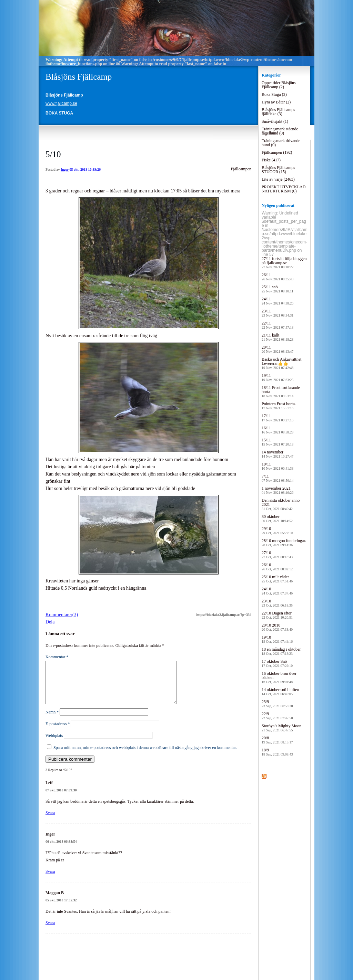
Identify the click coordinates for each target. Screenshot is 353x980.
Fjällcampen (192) (277, 152)
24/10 (277, 591)
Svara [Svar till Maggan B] (50, 931)
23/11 (278, 313)
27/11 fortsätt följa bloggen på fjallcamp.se (284, 263)
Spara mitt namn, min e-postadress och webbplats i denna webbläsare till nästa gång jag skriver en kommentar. (145, 756)
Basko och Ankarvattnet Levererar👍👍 (281, 363)
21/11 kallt (278, 337)
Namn (52, 720)
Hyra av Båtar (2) (276, 102)
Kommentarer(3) (62, 615)
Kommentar (57, 657)
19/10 (277, 639)
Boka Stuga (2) (274, 94)
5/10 (53, 154)
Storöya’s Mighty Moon (281, 728)
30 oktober (277, 518)
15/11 (278, 442)
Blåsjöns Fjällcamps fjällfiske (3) (278, 112)
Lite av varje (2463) (278, 179)
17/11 (278, 418)
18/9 (277, 752)
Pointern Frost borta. (279, 406)
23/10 (277, 603)
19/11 (278, 377)
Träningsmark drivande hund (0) (281, 143)
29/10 (277, 531)
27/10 (277, 555)
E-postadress (58, 732)
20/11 (278, 349)
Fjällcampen (241, 169)
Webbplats (54, 744)
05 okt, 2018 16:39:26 (85, 169)
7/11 (278, 478)
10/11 (278, 466)
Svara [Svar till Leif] (50, 821)
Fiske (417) (271, 160)
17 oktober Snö (277, 663)
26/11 (278, 277)
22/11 (278, 325)
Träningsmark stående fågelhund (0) (280, 131)
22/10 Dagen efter (277, 615)
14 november (278, 454)
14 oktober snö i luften (280, 692)
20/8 (277, 740)
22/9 (277, 716)
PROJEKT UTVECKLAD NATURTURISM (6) (284, 189)
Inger (65, 169)
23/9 (277, 704)
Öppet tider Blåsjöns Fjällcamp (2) (279, 85)
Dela (50, 622)
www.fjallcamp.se (61, 103)
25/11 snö (278, 289)
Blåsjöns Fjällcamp (79, 77)
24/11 (278, 301)
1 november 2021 (278, 490)
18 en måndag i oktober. (282, 651)
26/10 (277, 567)
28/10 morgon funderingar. (284, 543)
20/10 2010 (277, 627)
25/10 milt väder (277, 579)
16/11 (278, 430)
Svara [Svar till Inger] (50, 880)
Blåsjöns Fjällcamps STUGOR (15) (278, 170)
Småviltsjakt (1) (275, 121)
